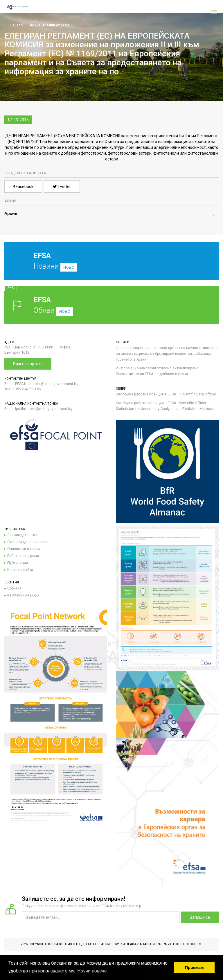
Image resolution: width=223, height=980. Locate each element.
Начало (14, 25)
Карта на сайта (20, 570)
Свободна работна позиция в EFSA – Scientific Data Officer (166, 394)
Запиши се (200, 917)
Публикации (18, 563)
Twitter (62, 187)
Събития (14, 588)
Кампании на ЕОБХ (23, 595)
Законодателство (23, 535)
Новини (107, 265)
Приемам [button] (194, 968)
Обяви (111, 305)
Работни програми (23, 556)
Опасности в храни (24, 549)
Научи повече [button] (92, 971)
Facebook (23, 187)
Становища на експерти (28, 542)
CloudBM (194, 944)
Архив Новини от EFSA (50, 25)
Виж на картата (28, 364)
